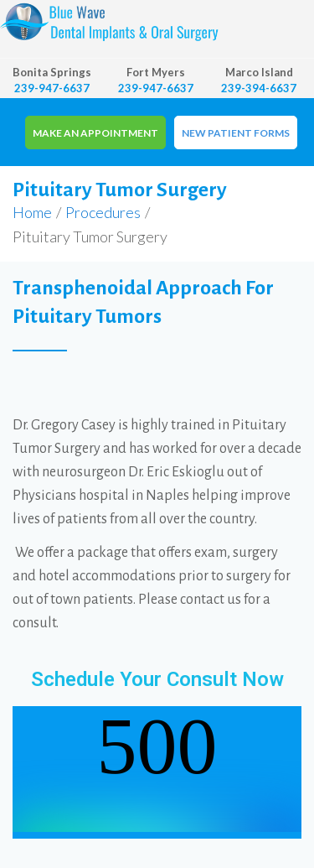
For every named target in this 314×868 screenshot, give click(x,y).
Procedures (103, 212)
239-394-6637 (259, 88)
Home (32, 212)
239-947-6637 (52, 88)
